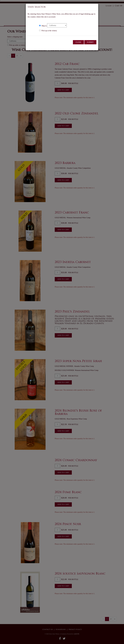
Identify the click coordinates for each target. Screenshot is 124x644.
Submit (90, 42)
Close (78, 42)
